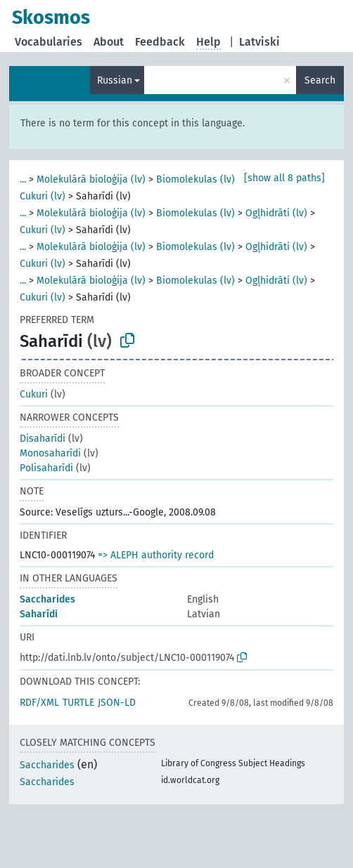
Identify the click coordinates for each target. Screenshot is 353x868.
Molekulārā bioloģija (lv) (91, 179)
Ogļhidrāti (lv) (276, 213)
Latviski (259, 42)
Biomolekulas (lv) (195, 179)
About (109, 42)
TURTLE (78, 703)
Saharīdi (39, 614)
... (23, 179)
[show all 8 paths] (284, 178)
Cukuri (34, 394)
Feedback (160, 42)
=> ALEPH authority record (156, 555)
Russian (115, 80)
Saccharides (47, 599)
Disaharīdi (43, 439)
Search (320, 80)
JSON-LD (117, 703)
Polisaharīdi (46, 468)
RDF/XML (39, 703)
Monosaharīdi (50, 453)
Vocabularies (49, 42)
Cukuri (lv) (43, 196)
